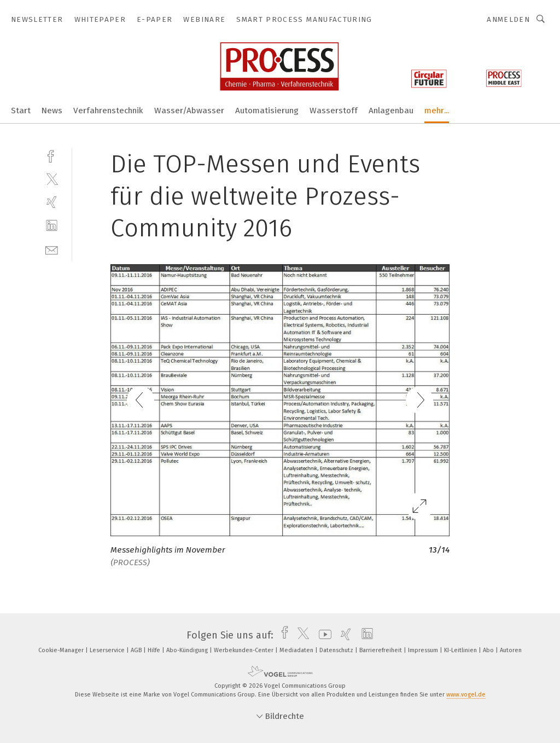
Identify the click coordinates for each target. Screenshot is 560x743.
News (52, 111)
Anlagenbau (391, 111)
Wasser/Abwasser (189, 111)
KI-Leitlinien (461, 650)
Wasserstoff (334, 111)
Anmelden (508, 19)
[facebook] (52, 155)
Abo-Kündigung (188, 650)
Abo (489, 650)
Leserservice (108, 650)
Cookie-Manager (62, 650)
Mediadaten (297, 650)
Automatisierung (267, 111)
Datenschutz (337, 650)
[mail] (52, 249)
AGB (137, 650)
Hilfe (155, 650)
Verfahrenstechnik (108, 111)
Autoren (511, 650)
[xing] (52, 202)
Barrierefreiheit (381, 650)
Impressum (424, 650)
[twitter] (52, 179)
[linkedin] (52, 226)
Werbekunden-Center (244, 650)
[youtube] (322, 635)
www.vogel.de (466, 695)
